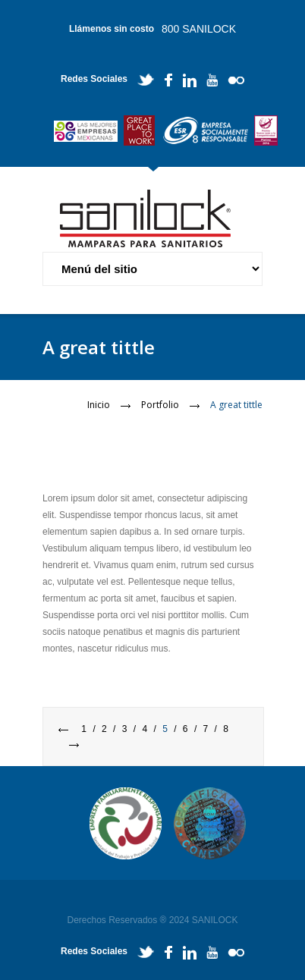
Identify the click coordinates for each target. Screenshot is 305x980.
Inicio (99, 405)
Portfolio (160, 405)
